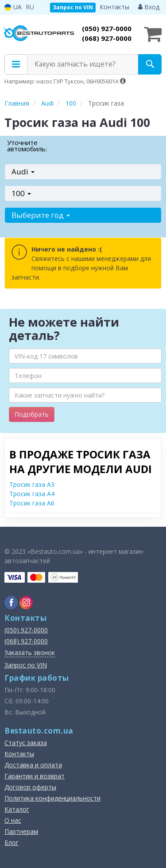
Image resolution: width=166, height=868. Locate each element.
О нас (13, 820)
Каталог (17, 809)
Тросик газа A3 (32, 484)
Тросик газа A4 (32, 494)
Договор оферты (30, 787)
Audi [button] (23, 172)
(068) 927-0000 (107, 38)
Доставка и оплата (33, 765)
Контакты (114, 7)
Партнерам (21, 831)
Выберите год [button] (41, 215)
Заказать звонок (30, 653)
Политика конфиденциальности (52, 798)
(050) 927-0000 (107, 28)
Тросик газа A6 (32, 503)
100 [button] (21, 193)
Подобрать (32, 414)
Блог (12, 842)
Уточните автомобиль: (27, 146)
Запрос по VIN (73, 7)
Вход (149, 7)
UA (13, 7)
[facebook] (11, 603)
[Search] (150, 64)
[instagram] (26, 603)
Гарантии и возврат (35, 776)
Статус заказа (26, 743)
